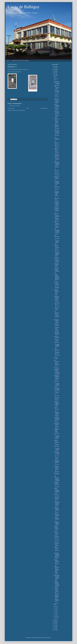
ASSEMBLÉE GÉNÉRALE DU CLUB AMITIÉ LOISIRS (57, 378)
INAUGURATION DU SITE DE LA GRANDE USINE (57, 101)
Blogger (50, 638)
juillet (55, 608)
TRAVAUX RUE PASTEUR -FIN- (57, 409)
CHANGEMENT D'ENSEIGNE (57, 189)
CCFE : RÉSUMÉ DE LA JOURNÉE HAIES (56, 247)
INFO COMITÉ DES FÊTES (57, 199)
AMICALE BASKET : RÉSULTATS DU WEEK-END (57, 292)
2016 (54, 627)
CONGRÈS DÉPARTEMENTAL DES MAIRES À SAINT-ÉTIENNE (56, 599)
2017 (54, 625)
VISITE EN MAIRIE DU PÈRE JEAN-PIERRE (57, 430)
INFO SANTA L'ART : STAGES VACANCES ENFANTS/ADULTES (57, 285)
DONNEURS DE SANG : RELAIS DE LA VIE (57, 333)
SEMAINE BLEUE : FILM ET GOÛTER (56, 528)
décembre (56, 76)
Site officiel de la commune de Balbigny (20, 61)
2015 (54, 628)
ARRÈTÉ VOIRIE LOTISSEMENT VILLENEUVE (57, 562)
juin (55, 610)
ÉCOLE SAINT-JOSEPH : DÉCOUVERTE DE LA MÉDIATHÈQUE (57, 277)
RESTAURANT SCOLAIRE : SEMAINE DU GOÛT (57, 448)
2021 (54, 75)
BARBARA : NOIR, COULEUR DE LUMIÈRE (57, 443)
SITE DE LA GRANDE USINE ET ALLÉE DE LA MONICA (56, 510)
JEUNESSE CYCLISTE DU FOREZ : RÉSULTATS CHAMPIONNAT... (57, 455)
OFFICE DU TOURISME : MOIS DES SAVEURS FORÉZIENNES (57, 517)
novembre (56, 79)
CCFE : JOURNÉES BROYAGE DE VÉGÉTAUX (57, 172)
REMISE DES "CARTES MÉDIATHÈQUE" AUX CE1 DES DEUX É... (57, 556)
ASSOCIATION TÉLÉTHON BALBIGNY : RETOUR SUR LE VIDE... (57, 253)
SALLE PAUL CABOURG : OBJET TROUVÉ (57, 523)
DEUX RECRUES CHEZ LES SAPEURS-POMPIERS (57, 479)
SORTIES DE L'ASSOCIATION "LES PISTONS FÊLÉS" (57, 504)
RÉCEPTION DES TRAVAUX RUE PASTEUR (56, 151)
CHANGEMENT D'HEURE (57, 83)
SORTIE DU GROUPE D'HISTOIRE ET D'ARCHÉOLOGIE (57, 114)
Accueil (8, 61)
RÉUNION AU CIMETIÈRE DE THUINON (57, 425)
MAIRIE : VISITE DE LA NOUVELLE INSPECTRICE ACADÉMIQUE (57, 353)
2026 (54, 66)
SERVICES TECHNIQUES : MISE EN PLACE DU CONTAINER (57, 134)
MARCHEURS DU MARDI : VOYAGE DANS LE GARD (57, 577)
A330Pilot (42, 638)
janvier (56, 618)
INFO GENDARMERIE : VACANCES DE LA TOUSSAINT (57, 315)
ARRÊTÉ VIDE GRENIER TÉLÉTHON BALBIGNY (57, 490)
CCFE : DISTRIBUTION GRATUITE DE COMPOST (57, 144)
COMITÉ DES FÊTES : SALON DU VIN (57, 178)
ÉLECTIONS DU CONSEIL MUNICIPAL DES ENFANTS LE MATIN (57, 217)
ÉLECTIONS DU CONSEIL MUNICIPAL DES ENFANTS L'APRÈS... (57, 224)
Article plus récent (11, 108)
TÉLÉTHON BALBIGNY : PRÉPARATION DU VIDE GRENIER (57, 327)
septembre (56, 604)
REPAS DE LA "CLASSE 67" (57, 474)
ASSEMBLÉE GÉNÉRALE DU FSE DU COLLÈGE (57, 463)
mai (55, 611)
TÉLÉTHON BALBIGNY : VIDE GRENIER (57, 321)
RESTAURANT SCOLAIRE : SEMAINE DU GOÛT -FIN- (57, 345)
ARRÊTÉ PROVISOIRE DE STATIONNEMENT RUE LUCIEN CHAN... (57, 570)
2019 (54, 622)
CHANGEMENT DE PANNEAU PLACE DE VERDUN (57, 260)
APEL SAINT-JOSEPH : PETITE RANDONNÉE (57, 270)
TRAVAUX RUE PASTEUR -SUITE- (57, 533)
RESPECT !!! (56, 367)
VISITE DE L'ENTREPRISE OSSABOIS (57, 544)
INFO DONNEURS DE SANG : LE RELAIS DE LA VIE (57, 363)
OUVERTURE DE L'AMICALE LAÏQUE (57, 87)
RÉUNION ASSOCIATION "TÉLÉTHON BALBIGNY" (57, 539)
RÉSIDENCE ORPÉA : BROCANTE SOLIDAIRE (57, 485)
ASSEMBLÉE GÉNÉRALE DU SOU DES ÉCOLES (57, 420)
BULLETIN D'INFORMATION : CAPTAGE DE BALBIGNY (57, 469)
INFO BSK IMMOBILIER (57, 139)
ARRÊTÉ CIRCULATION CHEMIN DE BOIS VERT (57, 121)
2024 (54, 70)
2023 (54, 71)
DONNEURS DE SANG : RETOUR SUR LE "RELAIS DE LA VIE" (57, 299)
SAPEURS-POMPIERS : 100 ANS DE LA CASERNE (57, 414)
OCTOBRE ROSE (56, 358)
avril (55, 613)
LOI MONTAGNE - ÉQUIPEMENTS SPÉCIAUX (57, 397)
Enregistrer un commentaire (15, 106)
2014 (54, 630)
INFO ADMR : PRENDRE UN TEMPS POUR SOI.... (57, 183)
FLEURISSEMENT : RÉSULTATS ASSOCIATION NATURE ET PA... (57, 307)
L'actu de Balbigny (24, 7)
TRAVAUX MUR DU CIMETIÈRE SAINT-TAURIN (56, 404)
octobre (56, 81)
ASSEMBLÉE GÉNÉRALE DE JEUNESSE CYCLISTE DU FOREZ (57, 371)
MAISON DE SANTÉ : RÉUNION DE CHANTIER (57, 127)
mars (55, 615)
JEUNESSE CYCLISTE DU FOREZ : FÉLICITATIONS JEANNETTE (57, 94)
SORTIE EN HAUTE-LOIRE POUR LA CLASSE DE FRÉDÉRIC (57, 591)
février (55, 616)
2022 (54, 73)
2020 (54, 620)
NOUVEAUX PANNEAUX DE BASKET (56, 265)
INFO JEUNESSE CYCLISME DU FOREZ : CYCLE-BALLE (57, 232)
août (55, 606)
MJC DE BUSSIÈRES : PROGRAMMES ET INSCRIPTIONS (57, 497)
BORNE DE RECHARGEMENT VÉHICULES (57, 210)
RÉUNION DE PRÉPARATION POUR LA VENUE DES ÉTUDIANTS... (57, 165)
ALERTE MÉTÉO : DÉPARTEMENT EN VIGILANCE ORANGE (57, 584)
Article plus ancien (44, 108)
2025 (54, 68)
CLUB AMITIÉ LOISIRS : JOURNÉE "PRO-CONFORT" (57, 204)
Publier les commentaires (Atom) (19, 110)
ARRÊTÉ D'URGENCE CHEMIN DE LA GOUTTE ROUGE (57, 107)
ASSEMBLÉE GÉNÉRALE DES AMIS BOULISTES (57, 194)
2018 (54, 623)
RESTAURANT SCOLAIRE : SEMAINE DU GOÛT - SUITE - (57, 384)
